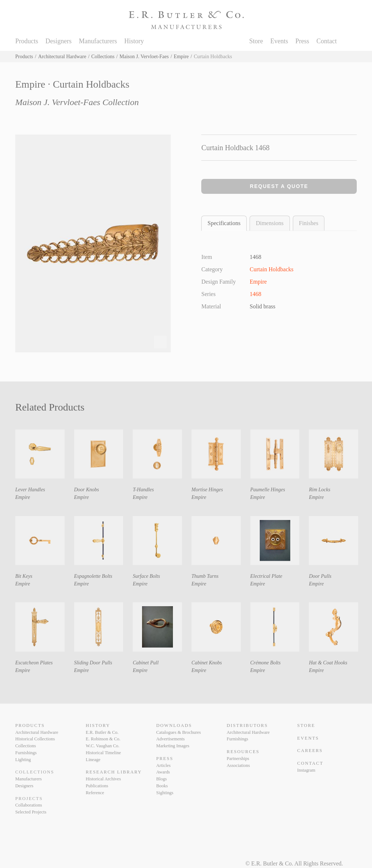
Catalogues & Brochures (179, 732)
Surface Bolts (146, 576)
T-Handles (143, 490)
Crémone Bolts (266, 663)
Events (279, 41)
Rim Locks (320, 490)
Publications (97, 786)
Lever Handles (30, 490)
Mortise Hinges (207, 490)
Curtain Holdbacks (271, 269)
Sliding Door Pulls (93, 663)
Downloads (174, 725)
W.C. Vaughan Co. (103, 746)
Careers (310, 751)
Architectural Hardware (62, 57)
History (134, 41)
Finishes (309, 223)
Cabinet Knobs (207, 663)
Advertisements (170, 739)
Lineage (93, 760)
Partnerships (238, 759)
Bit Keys (24, 576)
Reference (95, 793)
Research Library (114, 772)
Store (256, 41)
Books (162, 786)
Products (27, 41)
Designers (58, 41)
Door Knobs (87, 490)
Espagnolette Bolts (93, 576)
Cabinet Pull (145, 663)
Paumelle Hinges (268, 490)
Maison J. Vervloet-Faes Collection (77, 102)
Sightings (165, 793)
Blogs (161, 779)
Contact (327, 41)
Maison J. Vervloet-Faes (144, 57)
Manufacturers (98, 41)
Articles (163, 765)
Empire (181, 57)
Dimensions (270, 223)
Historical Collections (35, 739)
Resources (243, 752)
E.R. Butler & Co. (102, 732)
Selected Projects (31, 812)
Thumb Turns (205, 576)
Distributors (247, 725)
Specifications (224, 223)
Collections (103, 57)
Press (302, 41)
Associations (238, 765)
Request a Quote (279, 186)
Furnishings (26, 753)
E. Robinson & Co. (103, 739)
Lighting (23, 760)
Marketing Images (173, 746)
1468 (255, 294)
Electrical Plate (266, 576)
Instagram (306, 770)
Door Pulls (320, 576)
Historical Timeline (103, 753)
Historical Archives (103, 779)
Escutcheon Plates (34, 663)
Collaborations (29, 805)
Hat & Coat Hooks (328, 663)
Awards (163, 772)
